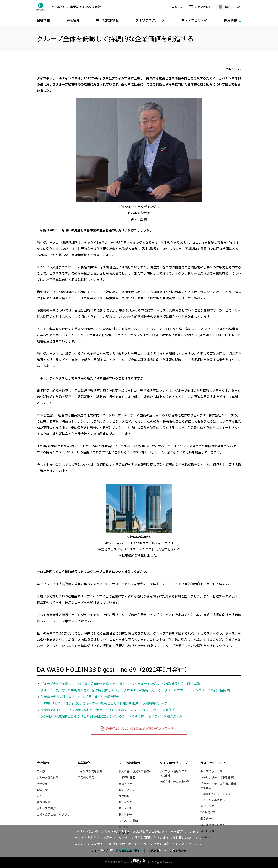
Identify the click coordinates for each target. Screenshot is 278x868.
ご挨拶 (41, 771)
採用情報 (231, 20)
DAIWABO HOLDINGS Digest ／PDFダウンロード (140, 729)
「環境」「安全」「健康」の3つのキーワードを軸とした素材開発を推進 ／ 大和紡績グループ (104, 703)
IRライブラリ (127, 790)
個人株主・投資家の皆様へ (135, 771)
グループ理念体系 (48, 778)
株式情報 (124, 796)
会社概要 (42, 784)
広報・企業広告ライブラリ (53, 815)
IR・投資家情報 (107, 20)
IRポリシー (125, 815)
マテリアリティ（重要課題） (218, 778)
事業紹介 (73, 20)
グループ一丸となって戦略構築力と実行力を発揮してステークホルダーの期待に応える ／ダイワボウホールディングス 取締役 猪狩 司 (135, 690)
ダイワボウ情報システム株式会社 (175, 773)
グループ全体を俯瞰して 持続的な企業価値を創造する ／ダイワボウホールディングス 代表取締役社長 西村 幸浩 (120, 684)
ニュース (177, 7)
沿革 (40, 796)
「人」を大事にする (213, 800)
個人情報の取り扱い (131, 850)
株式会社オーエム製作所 (175, 782)
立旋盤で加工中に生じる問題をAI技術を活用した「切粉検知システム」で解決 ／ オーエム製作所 (108, 710)
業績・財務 (125, 784)
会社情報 (43, 20)
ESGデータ (207, 819)
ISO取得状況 (208, 812)
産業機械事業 (86, 778)
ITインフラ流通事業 (90, 771)
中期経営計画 (127, 778)
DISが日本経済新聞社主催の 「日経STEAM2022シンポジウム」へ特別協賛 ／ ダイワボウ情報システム (112, 717)
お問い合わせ (203, 7)
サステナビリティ (194, 20)
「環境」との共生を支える (217, 794)
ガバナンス (207, 806)
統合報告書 (44, 802)
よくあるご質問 (128, 821)
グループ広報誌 (46, 808)
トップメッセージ (211, 771)
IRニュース (125, 808)
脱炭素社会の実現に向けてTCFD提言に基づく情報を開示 (80, 697)
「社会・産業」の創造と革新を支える (218, 786)
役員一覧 (42, 790)
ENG (226, 7)
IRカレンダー (127, 802)
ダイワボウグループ (150, 20)
